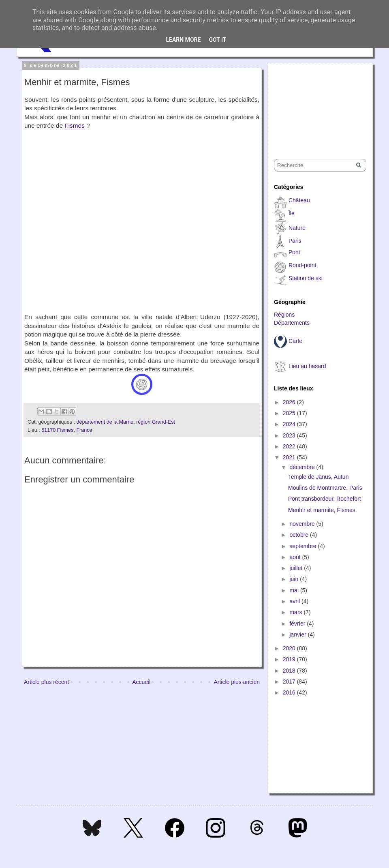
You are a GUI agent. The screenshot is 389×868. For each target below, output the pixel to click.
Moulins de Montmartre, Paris (325, 488)
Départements (292, 323)
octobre (300, 535)
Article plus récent (46, 682)
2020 (290, 648)
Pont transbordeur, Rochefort (325, 499)
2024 (290, 424)
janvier (298, 634)
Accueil (141, 682)
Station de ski (306, 278)
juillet (297, 568)
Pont (294, 252)
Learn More (183, 40)
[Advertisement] (314, 104)
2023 (290, 435)
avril (295, 601)
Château (299, 200)
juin (295, 579)
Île (292, 213)
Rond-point (302, 265)
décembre (303, 467)
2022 (290, 446)
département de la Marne (105, 422)
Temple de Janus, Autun (318, 477)
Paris (295, 241)
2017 (290, 682)
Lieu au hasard (307, 366)
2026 (290, 402)
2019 (290, 659)
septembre (304, 546)
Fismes (75, 125)
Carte (295, 341)
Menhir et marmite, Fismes (322, 510)
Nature (297, 228)
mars (296, 612)
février (298, 624)
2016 (290, 692)
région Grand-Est (156, 422)
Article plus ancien (237, 682)
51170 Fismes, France (67, 430)
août (296, 557)
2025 (290, 413)
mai (295, 590)
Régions (284, 315)
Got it (217, 40)
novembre (303, 524)
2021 (290, 457)
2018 (290, 671)
